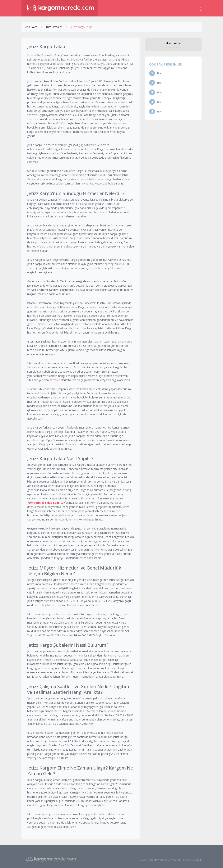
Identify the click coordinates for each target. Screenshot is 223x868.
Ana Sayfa (31, 27)
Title (159, 73)
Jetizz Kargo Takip (81, 27)
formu (54, 380)
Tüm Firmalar (54, 27)
